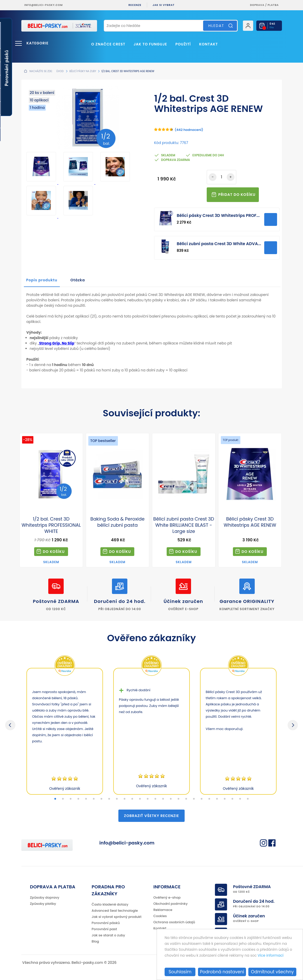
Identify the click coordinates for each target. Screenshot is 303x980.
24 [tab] (232, 799)
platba (273, 5)
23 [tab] (225, 799)
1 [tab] (55, 799)
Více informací (271, 955)
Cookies (160, 916)
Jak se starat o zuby (108, 935)
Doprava (257, 5)
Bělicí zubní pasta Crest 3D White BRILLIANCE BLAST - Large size (184, 525)
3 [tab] (71, 799)
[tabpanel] (65, 731)
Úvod (60, 71)
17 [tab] (178, 799)
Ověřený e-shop (167, 897)
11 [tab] (132, 799)
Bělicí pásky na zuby (83, 71)
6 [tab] (94, 799)
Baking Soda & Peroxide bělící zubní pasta (117, 522)
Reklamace (163, 910)
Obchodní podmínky (171, 904)
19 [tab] (194, 799)
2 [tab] (63, 799)
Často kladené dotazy (110, 904)
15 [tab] (163, 799)
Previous (10, 725)
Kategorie (37, 43)
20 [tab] (202, 799)
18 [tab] (186, 799)
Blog (95, 941)
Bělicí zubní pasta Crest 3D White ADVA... (219, 244)
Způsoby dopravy (45, 897)
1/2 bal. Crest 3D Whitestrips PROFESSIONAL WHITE (51, 525)
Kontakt (208, 44)
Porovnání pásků (106, 923)
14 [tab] (155, 799)
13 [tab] (148, 799)
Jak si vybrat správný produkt (117, 917)
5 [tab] (86, 799)
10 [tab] (125, 799)
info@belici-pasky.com (44, 5)
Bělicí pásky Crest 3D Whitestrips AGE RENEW (250, 522)
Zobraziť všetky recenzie (151, 816)
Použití (183, 44)
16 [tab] (171, 799)
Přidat (271, 219)
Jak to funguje (150, 44)
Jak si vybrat (163, 5)
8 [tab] (109, 799)
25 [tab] (240, 799)
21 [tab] (209, 799)
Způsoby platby (43, 904)
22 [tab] (217, 799)
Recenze (135, 5)
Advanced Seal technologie (115, 911)
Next (293, 725)
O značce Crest (108, 44)
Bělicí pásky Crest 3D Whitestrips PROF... (218, 215)
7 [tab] (101, 799)
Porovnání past (104, 929)
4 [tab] (78, 799)
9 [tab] (117, 799)
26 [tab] (248, 799)
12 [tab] (140, 799)
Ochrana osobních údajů (174, 922)
